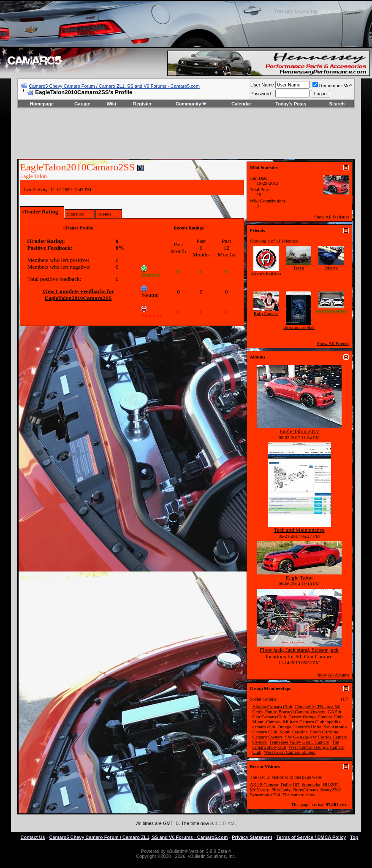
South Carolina (293, 732)
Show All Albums (333, 675)
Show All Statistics (332, 217)
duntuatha (311, 784)
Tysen (299, 268)
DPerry (331, 268)
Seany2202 (331, 790)
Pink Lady (281, 790)
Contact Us (33, 837)
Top (354, 837)
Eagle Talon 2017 (299, 431)
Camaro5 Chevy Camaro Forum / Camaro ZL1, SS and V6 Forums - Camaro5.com (114, 86)
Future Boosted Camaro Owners (295, 712)
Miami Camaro (267, 722)
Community (191, 104)
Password (261, 94)
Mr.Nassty (260, 790)
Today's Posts (291, 104)
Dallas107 (290, 784)
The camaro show (299, 795)
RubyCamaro (266, 313)
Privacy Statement (252, 837)
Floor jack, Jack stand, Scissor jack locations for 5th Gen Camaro (299, 653)
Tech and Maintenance (299, 530)
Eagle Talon (299, 578)
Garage (82, 104)
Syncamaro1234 (265, 795)
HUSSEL (331, 784)
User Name (262, 85)
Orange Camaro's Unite (299, 727)
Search (337, 104)
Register (142, 104)
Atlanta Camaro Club (272, 706)
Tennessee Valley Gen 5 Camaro (300, 742)
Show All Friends (333, 343)
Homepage (42, 104)
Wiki (111, 104)
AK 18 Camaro (264, 784)
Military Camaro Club (304, 722)
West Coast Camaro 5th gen (290, 752)
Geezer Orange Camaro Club (315, 717)
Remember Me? (333, 86)
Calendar (241, 104)
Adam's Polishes (266, 274)
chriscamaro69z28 (300, 327)
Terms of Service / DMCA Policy (311, 837)
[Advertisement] (186, 134)
